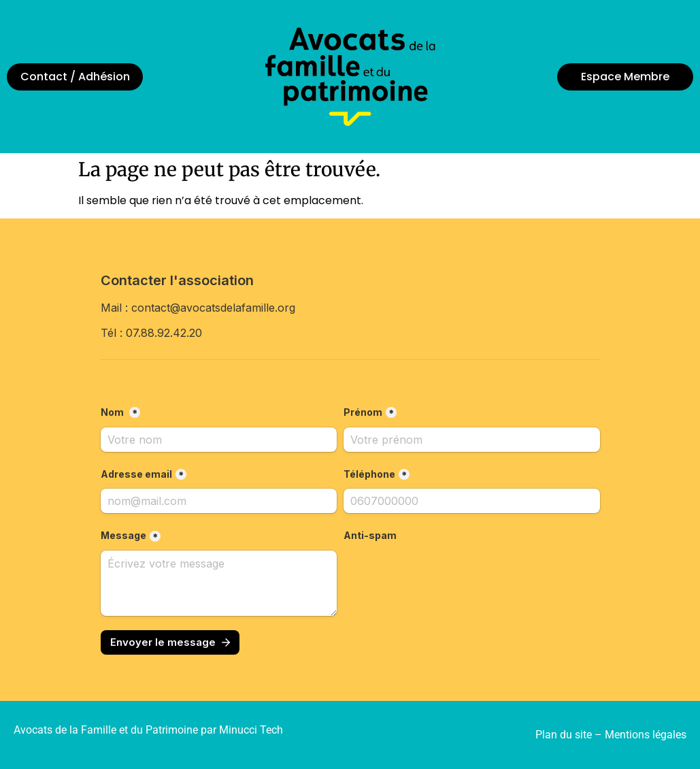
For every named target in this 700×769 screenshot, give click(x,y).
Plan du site (564, 735)
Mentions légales (646, 735)
